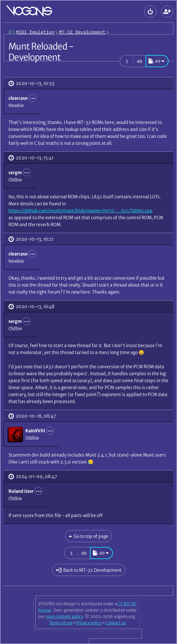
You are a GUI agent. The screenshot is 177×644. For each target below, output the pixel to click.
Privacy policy (89, 623)
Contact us (116, 623)
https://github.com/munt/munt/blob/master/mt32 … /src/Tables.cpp (80, 211)
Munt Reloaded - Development (41, 52)
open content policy (64, 616)
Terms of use (61, 623)
